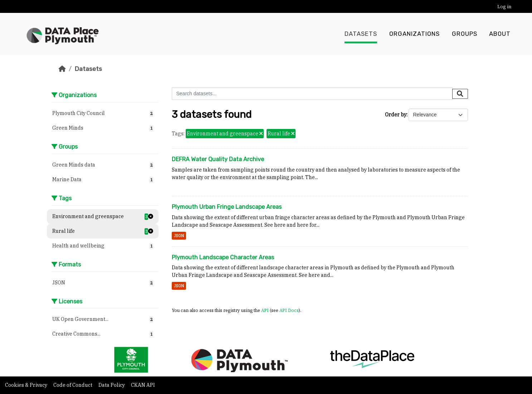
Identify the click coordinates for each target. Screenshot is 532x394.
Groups (465, 34)
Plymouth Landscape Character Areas (223, 257)
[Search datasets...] (312, 94)
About (500, 34)
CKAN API (143, 385)
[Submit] (460, 94)
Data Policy (112, 385)
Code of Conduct (73, 385)
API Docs (289, 310)
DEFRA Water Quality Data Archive (218, 159)
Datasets (361, 34)
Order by (396, 115)
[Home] (62, 69)
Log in (504, 7)
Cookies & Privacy (27, 385)
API (265, 310)
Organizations (414, 34)
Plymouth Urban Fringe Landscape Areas (227, 207)
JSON (179, 236)
